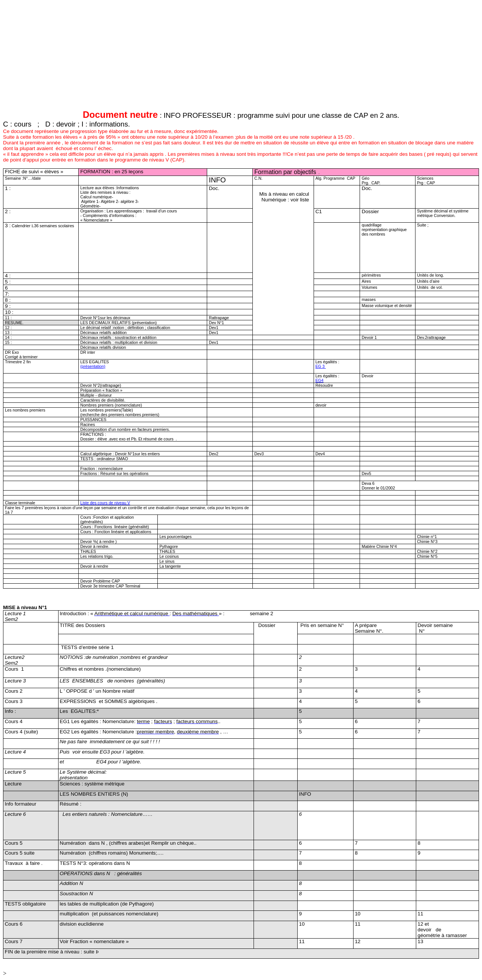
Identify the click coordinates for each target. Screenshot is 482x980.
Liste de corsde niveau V (105, 503)
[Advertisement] (231, 56)
